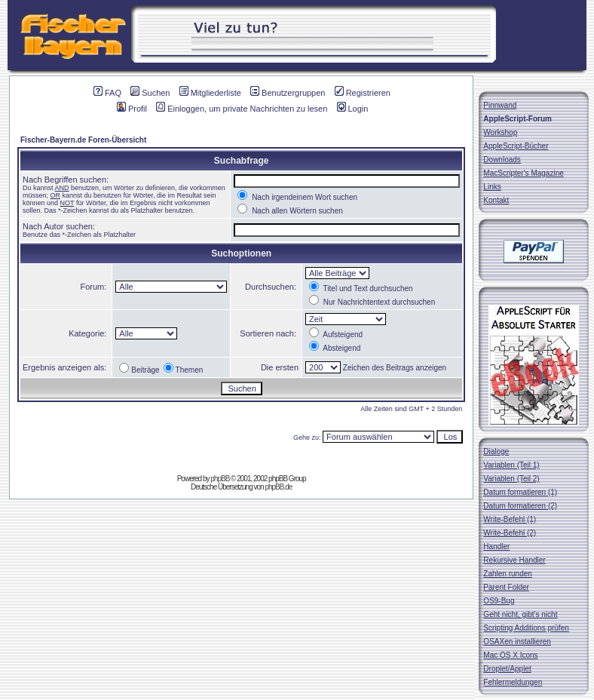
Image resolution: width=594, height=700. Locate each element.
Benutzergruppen (288, 93)
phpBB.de (278, 487)
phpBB (220, 479)
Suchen (150, 93)
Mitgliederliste (210, 93)
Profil (132, 109)
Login (353, 109)
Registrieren (363, 93)
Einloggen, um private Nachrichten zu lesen (242, 109)
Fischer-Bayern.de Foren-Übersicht (83, 140)
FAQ (107, 93)
